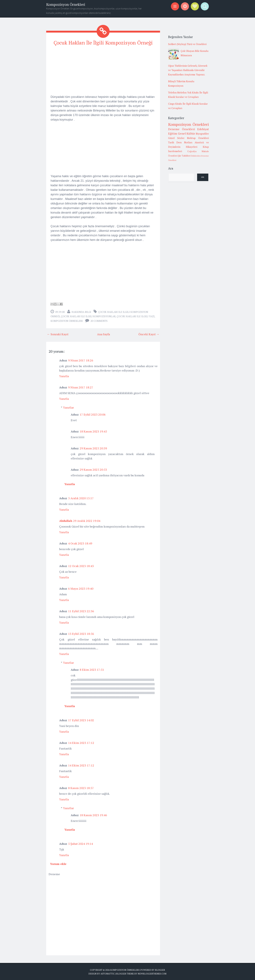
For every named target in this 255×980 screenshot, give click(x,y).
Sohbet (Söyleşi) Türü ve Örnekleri (187, 44)
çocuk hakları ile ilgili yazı (136, 316)
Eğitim (173, 133)
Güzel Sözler (176, 138)
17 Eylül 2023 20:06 (93, 414)
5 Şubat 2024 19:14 (81, 843)
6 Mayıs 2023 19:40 (81, 588)
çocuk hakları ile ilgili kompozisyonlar (88, 316)
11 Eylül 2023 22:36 (81, 611)
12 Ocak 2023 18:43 (81, 566)
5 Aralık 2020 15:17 (81, 498)
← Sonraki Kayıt (58, 334)
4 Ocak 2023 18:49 (80, 543)
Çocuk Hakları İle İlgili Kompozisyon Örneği (103, 43)
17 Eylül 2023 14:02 (81, 720)
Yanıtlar (68, 407)
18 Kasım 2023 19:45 (93, 431)
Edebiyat (203, 129)
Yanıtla (64, 376)
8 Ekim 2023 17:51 (92, 669)
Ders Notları (184, 142)
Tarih (171, 142)
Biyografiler (202, 134)
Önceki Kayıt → (149, 334)
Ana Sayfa (104, 334)
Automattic (108, 973)
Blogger (160, 970)
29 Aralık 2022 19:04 (87, 521)
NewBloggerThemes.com (152, 973)
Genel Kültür (187, 133)
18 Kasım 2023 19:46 (93, 815)
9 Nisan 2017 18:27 (81, 387)
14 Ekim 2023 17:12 (81, 743)
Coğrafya (192, 151)
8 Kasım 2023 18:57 (81, 788)
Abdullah (66, 521)
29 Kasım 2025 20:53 (93, 469)
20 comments (99, 321)
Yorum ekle (58, 864)
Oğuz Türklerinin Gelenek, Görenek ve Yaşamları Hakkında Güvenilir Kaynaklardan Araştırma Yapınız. (188, 70)
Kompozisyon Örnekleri (66, 4)
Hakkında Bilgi (81, 312)
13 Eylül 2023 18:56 (81, 634)
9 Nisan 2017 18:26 (81, 360)
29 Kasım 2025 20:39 (93, 448)
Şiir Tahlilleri (184, 156)
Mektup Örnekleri (198, 138)
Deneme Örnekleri (182, 129)
